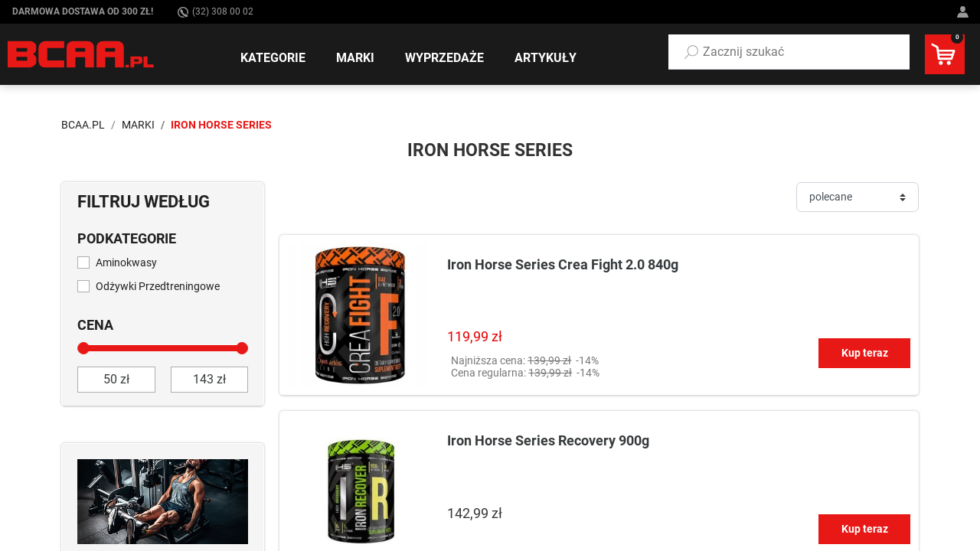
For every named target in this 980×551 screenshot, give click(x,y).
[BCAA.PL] (82, 54)
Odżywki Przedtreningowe (158, 286)
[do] (210, 380)
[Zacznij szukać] (789, 52)
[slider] (83, 348)
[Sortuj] (857, 197)
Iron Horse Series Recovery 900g (548, 440)
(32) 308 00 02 (216, 12)
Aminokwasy (126, 262)
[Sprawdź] (163, 500)
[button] (789, 52)
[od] (116, 380)
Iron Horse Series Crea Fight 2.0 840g (563, 264)
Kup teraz (865, 353)
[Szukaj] (691, 52)
